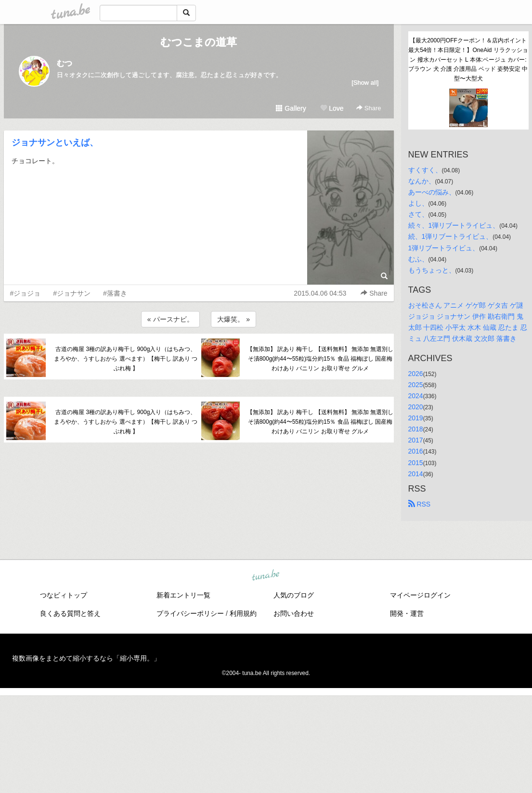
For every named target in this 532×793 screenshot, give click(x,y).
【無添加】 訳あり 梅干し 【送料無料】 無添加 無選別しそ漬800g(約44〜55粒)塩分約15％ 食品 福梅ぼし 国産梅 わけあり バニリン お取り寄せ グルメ (320, 359)
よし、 (418, 203)
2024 (416, 396)
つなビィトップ (64, 595)
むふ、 (418, 259)
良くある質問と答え (70, 613)
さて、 (418, 214)
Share (369, 108)
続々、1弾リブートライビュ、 (454, 225)
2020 (416, 407)
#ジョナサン (72, 293)
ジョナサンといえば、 (55, 143)
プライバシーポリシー (190, 613)
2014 (416, 474)
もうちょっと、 (432, 270)
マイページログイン (420, 595)
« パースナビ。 (170, 319)
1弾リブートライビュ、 (444, 248)
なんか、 (422, 181)
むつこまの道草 (199, 42)
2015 (416, 463)
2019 (416, 418)
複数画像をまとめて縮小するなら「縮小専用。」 (86, 658)
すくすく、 (425, 170)
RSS (420, 504)
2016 (416, 451)
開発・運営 (407, 613)
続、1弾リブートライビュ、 (451, 236)
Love (332, 108)
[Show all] (365, 83)
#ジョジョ (26, 293)
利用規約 (243, 613)
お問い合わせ (294, 613)
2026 (416, 374)
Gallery (291, 108)
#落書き (115, 293)
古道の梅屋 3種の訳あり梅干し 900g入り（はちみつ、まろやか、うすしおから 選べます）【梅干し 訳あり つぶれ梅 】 (126, 359)
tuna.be (266, 575)
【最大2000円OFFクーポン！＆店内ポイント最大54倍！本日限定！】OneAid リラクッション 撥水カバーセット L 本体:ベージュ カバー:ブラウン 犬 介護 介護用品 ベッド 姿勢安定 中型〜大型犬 (468, 59)
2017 (416, 440)
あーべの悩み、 (432, 192)
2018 (416, 429)
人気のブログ (294, 595)
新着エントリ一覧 (183, 595)
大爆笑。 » (234, 319)
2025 (416, 385)
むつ (65, 63)
